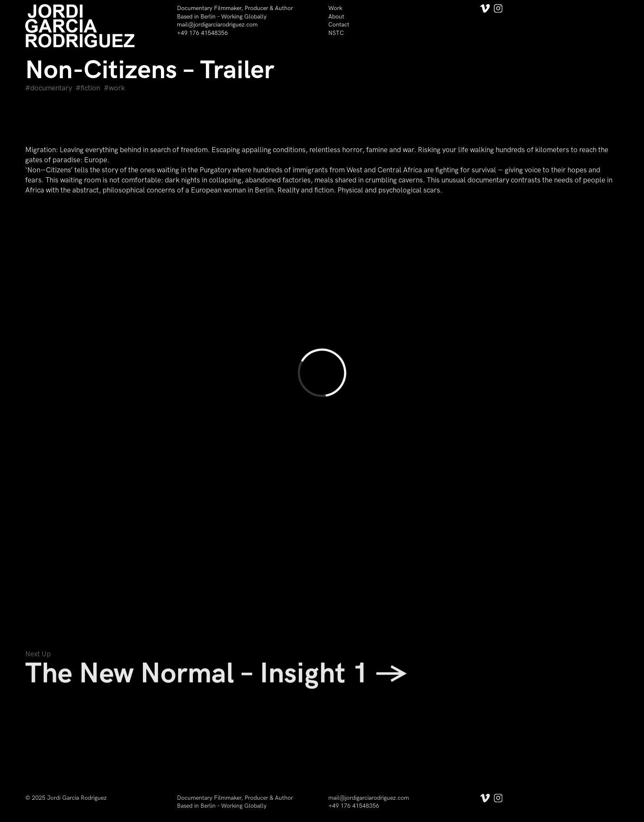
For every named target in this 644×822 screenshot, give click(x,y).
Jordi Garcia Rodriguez (77, 798)
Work (335, 8)
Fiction (90, 88)
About (336, 17)
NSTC (336, 33)
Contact (339, 25)
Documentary (51, 88)
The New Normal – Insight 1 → (216, 676)
